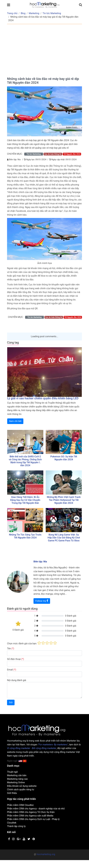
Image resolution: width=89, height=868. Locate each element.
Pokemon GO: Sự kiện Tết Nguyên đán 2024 (64, 458)
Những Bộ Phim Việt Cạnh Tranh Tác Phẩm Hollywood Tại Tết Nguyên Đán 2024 (64, 500)
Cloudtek (12, 823)
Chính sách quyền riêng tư (21, 789)
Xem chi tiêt (15, 421)
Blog (23, 13)
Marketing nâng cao (17, 779)
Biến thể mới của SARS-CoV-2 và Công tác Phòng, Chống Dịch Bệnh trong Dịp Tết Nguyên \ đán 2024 (25, 461)
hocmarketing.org (46, 854)
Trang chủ (12, 13)
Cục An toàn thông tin (53, 154)
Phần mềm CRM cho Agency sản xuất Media (30, 816)
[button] (25, 761)
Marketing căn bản (17, 775)
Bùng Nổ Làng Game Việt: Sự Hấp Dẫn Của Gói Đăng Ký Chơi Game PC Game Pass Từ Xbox (64, 538)
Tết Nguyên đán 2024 (72, 154)
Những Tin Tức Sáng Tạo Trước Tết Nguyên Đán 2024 (25, 536)
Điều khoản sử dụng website (22, 786)
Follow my (42, 601)
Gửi (11, 702)
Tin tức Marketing (52, 13)
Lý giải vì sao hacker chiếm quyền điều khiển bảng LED (43, 398)
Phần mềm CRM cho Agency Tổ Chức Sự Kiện (31, 812)
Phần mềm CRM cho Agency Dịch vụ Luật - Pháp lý (33, 819)
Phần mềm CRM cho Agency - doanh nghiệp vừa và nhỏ (36, 809)
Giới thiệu (12, 793)
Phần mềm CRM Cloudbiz (20, 805)
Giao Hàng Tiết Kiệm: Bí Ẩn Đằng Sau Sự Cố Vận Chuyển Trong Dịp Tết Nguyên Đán (25, 500)
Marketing (34, 13)
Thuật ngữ (12, 772)
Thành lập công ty (16, 826)
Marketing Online (16, 782)
